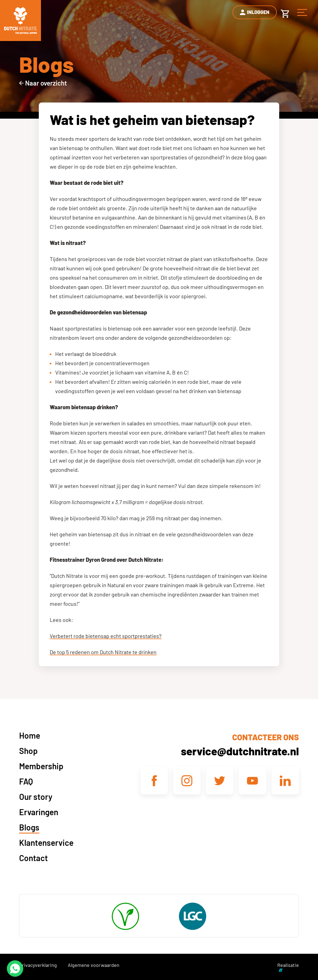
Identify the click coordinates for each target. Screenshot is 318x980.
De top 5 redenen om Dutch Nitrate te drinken (103, 652)
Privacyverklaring (38, 965)
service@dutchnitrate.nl (240, 751)
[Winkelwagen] (285, 12)
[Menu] (302, 12)
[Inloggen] (255, 12)
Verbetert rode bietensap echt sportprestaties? (106, 636)
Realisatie (288, 967)
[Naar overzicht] (43, 83)
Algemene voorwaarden (94, 965)
